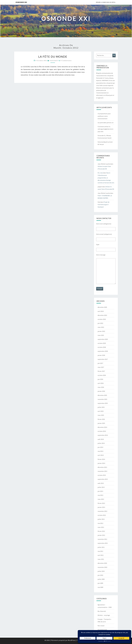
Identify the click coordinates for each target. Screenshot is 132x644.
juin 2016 (100, 379)
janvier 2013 (101, 507)
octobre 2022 (102, 319)
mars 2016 (101, 387)
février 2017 (101, 371)
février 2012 (101, 531)
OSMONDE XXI (21, 2)
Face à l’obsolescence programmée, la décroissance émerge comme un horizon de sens (106, 178)
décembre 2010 (102, 563)
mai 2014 (100, 451)
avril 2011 (101, 555)
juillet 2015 (101, 407)
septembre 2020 (103, 339)
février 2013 (101, 503)
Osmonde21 (54, 61)
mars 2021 (101, 335)
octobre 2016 (102, 375)
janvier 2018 (101, 355)
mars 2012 (101, 527)
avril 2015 (101, 411)
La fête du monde (53, 57)
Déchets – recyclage (104, 615)
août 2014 (101, 439)
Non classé (101, 626)
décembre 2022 (102, 315)
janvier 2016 (101, 391)
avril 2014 (101, 455)
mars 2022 (101, 327)
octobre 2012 (102, 515)
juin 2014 (100, 447)
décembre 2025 (102, 307)
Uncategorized (102, 630)
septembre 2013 (103, 479)
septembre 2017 (103, 359)
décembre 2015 (102, 395)
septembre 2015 (103, 403)
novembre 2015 (102, 399)
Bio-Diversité (102, 611)
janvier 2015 (101, 423)
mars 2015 (101, 415)
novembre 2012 (102, 511)
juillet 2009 (101, 579)
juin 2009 (100, 583)
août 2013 (101, 483)
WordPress (72, 640)
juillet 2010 (101, 571)
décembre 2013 (102, 467)
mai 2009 (100, 587)
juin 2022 (100, 323)
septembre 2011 (103, 543)
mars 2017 (101, 367)
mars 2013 (101, 499)
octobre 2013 (102, 475)
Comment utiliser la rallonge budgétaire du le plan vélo (105, 129)
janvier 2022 (101, 331)
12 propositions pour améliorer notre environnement (104, 116)
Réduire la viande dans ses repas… (106, 2)
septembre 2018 (103, 351)
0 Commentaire (66, 61)
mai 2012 (100, 523)
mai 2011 (100, 551)
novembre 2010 (102, 567)
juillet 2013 (101, 487)
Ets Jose (100, 173)
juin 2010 (100, 575)
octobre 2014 (102, 431)
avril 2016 (101, 383)
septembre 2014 (103, 435)
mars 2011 (101, 559)
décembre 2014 (102, 427)
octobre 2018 (102, 347)
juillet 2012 (101, 519)
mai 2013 (100, 495)
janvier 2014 (101, 463)
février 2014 (101, 459)
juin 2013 (100, 491)
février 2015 (101, 419)
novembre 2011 (102, 539)
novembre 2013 (102, 471)
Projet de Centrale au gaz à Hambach (103, 204)
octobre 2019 (102, 343)
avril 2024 (101, 311)
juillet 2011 (101, 547)
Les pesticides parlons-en (106, 123)
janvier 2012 (101, 535)
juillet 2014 (101, 443)
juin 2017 (100, 363)
